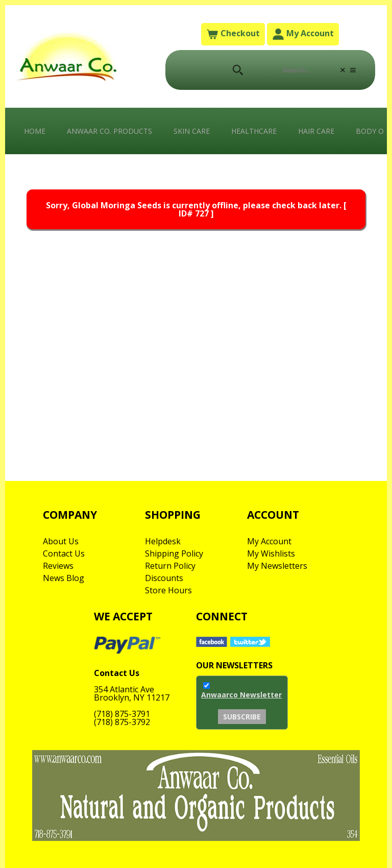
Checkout (233, 34)
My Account (303, 34)
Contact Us (64, 553)
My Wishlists (271, 553)
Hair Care (316, 131)
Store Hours (168, 590)
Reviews (58, 566)
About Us (61, 541)
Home (35, 131)
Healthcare (254, 131)
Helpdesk (163, 541)
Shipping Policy (174, 553)
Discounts (164, 578)
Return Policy (170, 566)
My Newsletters (277, 566)
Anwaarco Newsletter (241, 695)
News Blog (64, 578)
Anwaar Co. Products (109, 131)
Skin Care (192, 131)
